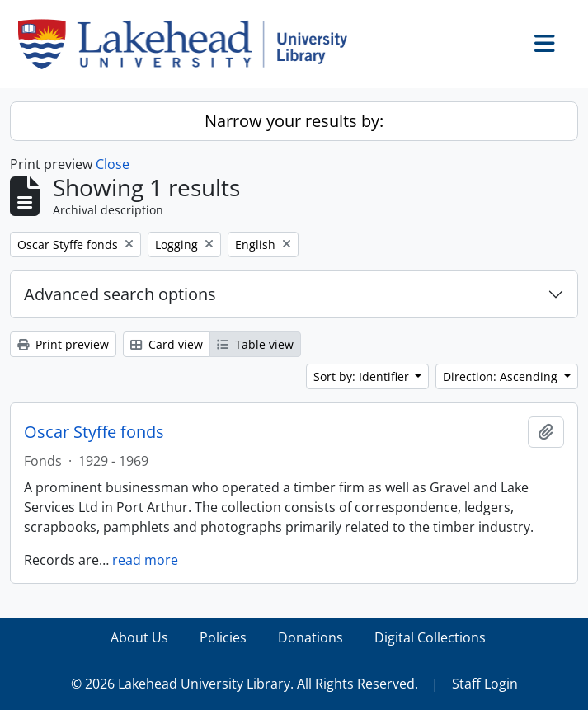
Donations (310, 637)
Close (113, 164)
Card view (167, 344)
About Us (139, 637)
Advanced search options (120, 294)
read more (145, 560)
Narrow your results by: (294, 121)
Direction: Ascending (502, 376)
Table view (255, 344)
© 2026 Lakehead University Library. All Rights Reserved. (245, 684)
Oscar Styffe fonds (94, 432)
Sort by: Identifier (363, 376)
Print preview (63, 344)
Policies (223, 637)
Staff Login (485, 684)
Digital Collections (430, 637)
